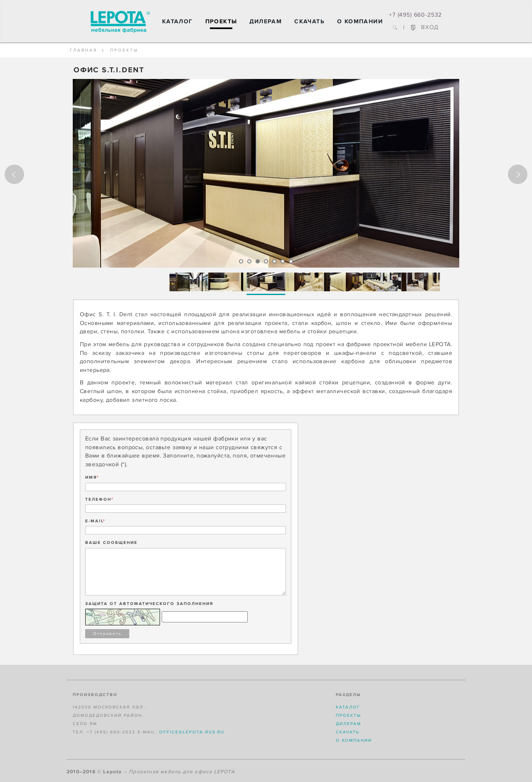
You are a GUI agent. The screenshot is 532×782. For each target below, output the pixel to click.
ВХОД (425, 27)
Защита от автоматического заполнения (149, 604)
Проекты (221, 21)
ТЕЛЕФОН (100, 499)
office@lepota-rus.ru (192, 732)
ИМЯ (92, 477)
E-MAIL (95, 521)
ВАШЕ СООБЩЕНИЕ (111, 543)
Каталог (177, 21)
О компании (360, 21)
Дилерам (266, 21)
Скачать (309, 21)
